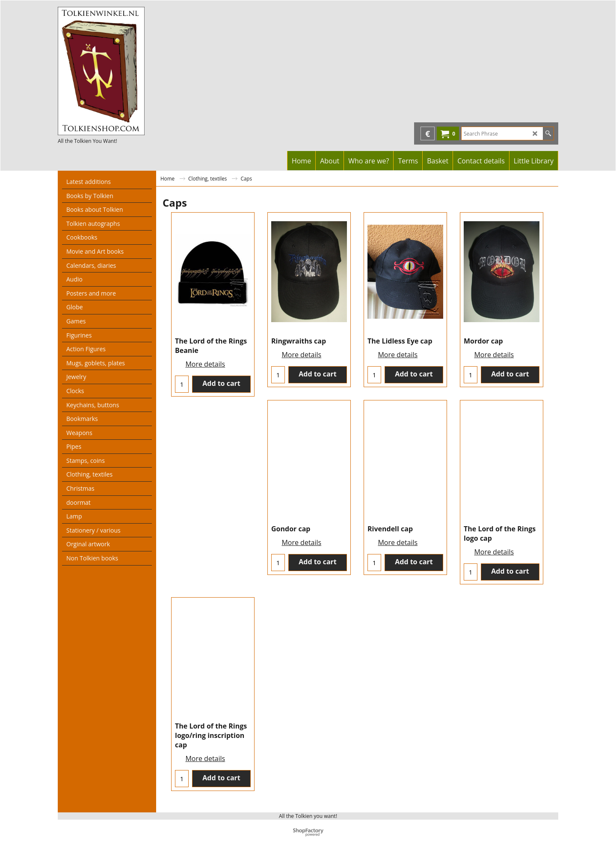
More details (205, 364)
